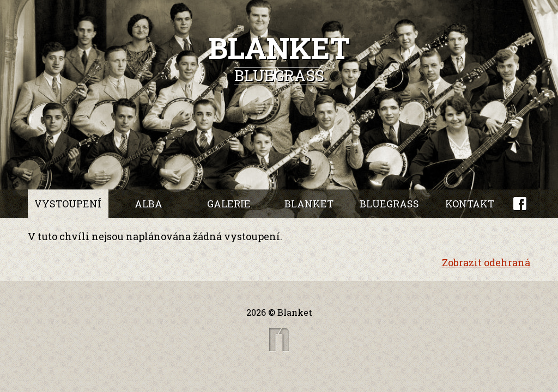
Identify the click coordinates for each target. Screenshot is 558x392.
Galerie (229, 204)
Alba (148, 204)
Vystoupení (68, 204)
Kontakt (470, 204)
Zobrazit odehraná (486, 262)
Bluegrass (389, 204)
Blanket (309, 204)
